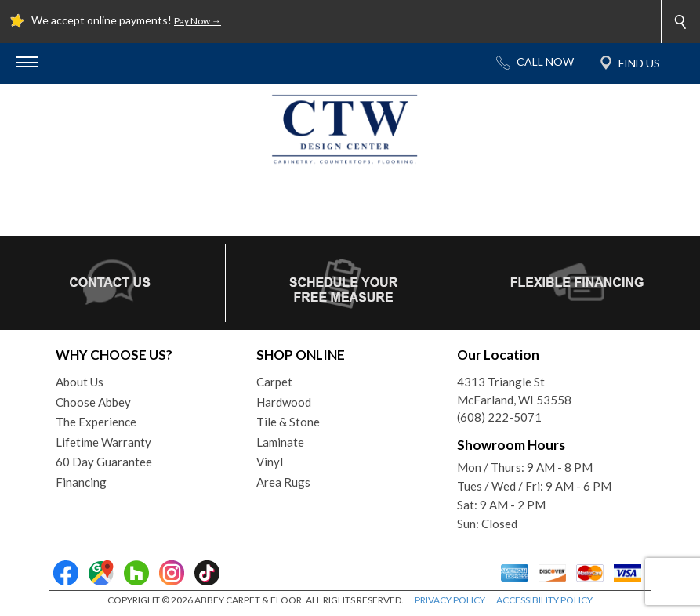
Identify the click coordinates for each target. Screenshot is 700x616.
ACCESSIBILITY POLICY (544, 600)
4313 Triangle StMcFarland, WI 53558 (514, 391)
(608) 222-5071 (499, 417)
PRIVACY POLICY (450, 600)
